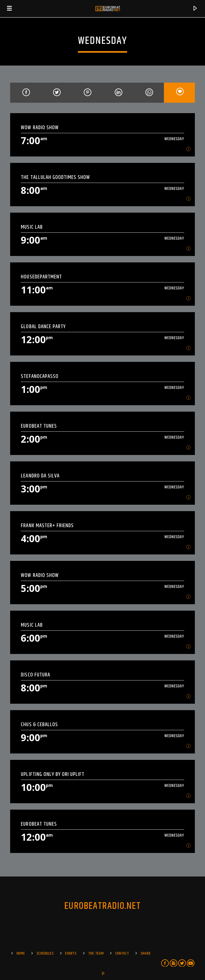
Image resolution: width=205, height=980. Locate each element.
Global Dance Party (43, 326)
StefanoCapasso (40, 376)
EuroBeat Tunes (39, 426)
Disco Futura (35, 675)
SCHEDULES (45, 954)
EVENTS (71, 954)
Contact (122, 954)
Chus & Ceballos (39, 724)
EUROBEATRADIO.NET (102, 906)
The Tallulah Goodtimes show (55, 177)
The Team (96, 954)
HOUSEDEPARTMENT (41, 277)
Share (146, 954)
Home (21, 954)
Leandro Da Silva (40, 476)
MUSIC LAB (32, 227)
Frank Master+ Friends (47, 525)
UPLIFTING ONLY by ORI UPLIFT (53, 774)
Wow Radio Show (40, 127)
